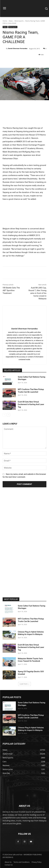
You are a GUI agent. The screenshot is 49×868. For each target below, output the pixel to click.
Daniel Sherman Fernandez (18, 48)
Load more (24, 684)
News (11, 21)
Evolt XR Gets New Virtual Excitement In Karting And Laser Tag (31, 404)
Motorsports (19, 21)
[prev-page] (4, 415)
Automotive (7, 384)
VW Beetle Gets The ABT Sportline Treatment (11, 290)
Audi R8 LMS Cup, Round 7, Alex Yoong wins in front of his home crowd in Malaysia (37, 293)
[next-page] (8, 415)
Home (5, 21)
